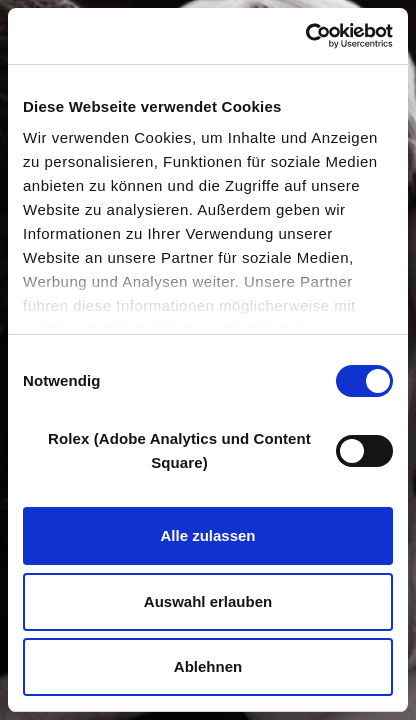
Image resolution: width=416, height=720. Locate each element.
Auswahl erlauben (208, 601)
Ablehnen (208, 666)
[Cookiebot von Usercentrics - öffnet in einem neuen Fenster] (305, 36)
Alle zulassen (207, 535)
